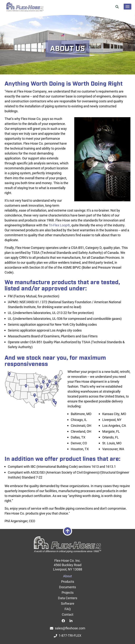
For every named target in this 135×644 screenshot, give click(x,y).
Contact (68, 614)
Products (68, 581)
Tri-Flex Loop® (59, 225)
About (67, 576)
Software (68, 603)
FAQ (68, 609)
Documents (67, 587)
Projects (68, 592)
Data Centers (68, 598)
